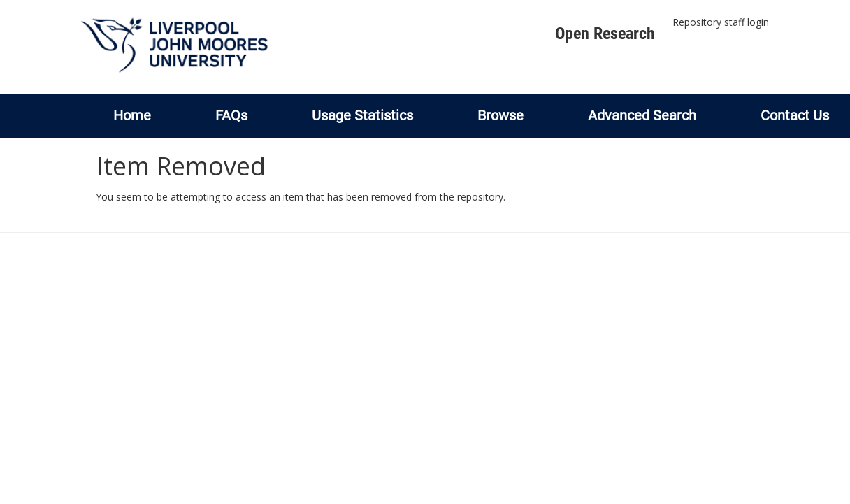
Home (132, 115)
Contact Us (795, 115)
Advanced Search (642, 115)
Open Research (605, 34)
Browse (500, 115)
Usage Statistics (362, 115)
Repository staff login (721, 22)
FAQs (231, 115)
